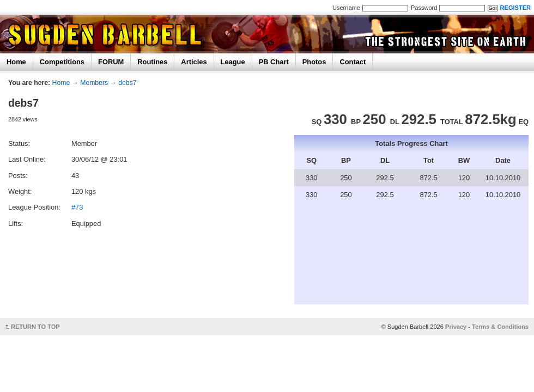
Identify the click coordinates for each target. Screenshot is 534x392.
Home (16, 62)
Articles (194, 62)
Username (346, 8)
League (233, 62)
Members (94, 83)
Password (424, 8)
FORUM (111, 62)
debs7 (127, 83)
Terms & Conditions (500, 327)
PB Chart (274, 62)
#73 (77, 207)
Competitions (62, 62)
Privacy (456, 327)
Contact (353, 62)
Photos (314, 62)
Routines (152, 62)
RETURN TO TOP (35, 327)
